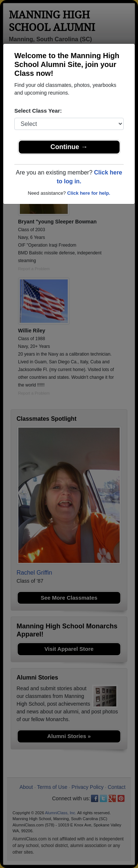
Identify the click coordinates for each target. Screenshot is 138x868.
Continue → (69, 147)
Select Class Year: (38, 111)
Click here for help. (89, 193)
